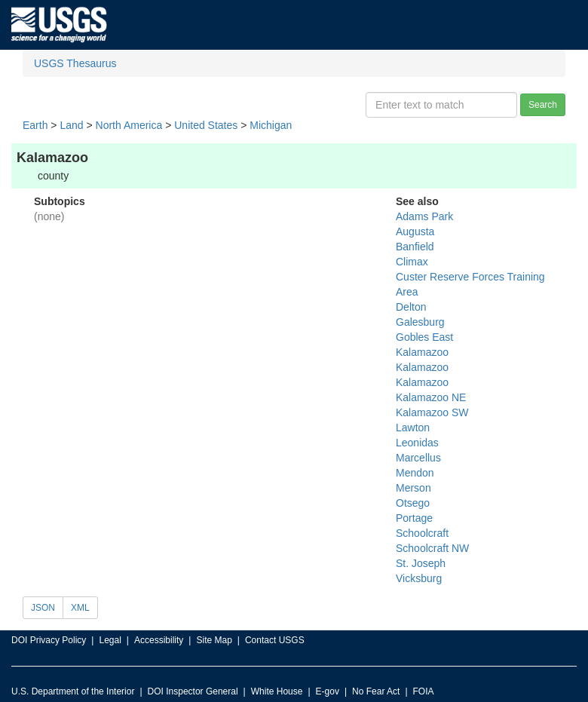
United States (206, 125)
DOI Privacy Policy (49, 640)
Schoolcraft (422, 533)
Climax (412, 262)
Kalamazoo (422, 352)
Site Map (214, 640)
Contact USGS (275, 640)
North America (129, 125)
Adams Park (424, 216)
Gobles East (424, 337)
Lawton (413, 428)
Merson (413, 488)
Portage (414, 518)
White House (277, 691)
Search (543, 105)
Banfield (415, 247)
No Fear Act (376, 691)
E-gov (328, 691)
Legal (110, 640)
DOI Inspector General (193, 691)
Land (71, 125)
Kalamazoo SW (432, 412)
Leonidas (417, 443)
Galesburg (420, 322)
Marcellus (418, 458)
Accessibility (159, 640)
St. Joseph (421, 563)
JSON (43, 608)
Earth (35, 125)
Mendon (415, 473)
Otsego (413, 503)
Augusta (415, 231)
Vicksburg (419, 578)
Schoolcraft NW (432, 548)
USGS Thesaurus (75, 63)
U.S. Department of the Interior (73, 691)
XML (80, 608)
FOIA (424, 691)
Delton (411, 307)
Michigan (271, 125)
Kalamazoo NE (431, 397)
